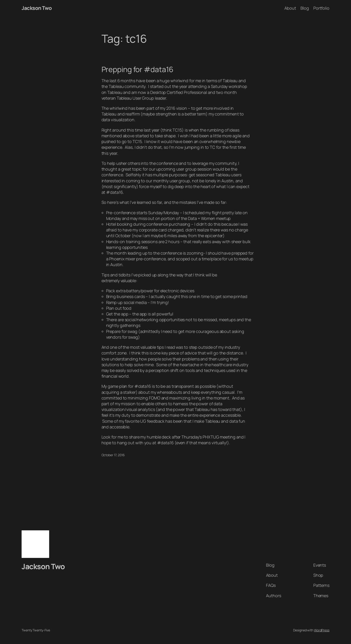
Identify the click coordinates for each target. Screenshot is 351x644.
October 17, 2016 (113, 455)
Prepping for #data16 (137, 69)
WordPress (322, 630)
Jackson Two (37, 8)
